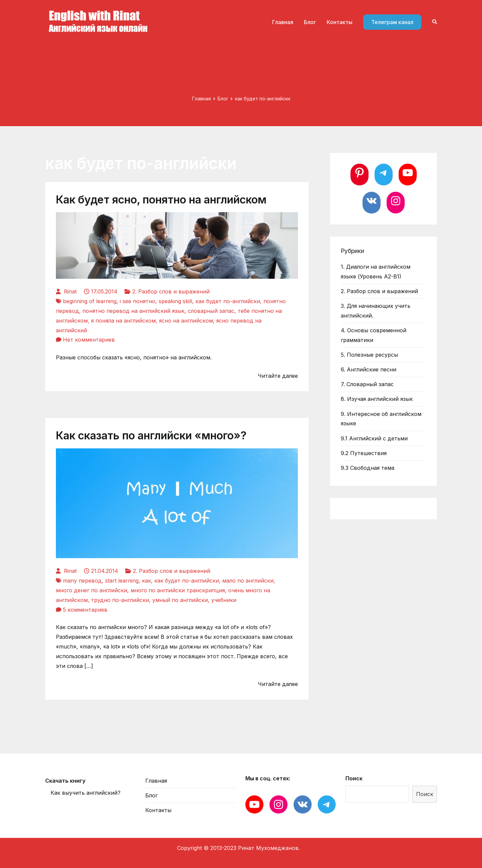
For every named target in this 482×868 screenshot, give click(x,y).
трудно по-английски (120, 600)
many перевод (82, 581)
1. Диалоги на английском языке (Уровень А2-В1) (376, 272)
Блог (310, 22)
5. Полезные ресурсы (369, 355)
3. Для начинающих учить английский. (376, 311)
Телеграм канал (392, 22)
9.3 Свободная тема (368, 468)
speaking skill (175, 301)
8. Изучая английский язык (377, 399)
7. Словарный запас (367, 384)
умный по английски (180, 600)
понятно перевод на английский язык (133, 311)
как (146, 581)
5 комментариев (85, 610)
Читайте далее (278, 376)
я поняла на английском (123, 321)
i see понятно (138, 301)
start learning (122, 581)
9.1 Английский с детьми (374, 438)
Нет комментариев (89, 340)
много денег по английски (92, 590)
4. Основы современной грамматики (374, 335)
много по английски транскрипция (178, 590)
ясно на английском (186, 321)
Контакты (340, 22)
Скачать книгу (65, 781)
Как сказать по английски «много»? (151, 436)
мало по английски (248, 581)
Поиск (354, 778)
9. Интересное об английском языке (381, 419)
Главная (283, 22)
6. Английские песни (369, 369)
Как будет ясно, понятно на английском (161, 200)
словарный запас (211, 311)
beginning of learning (90, 301)
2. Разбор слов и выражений (171, 291)
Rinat (70, 291)
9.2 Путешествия (364, 453)
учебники (224, 600)
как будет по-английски (228, 301)
